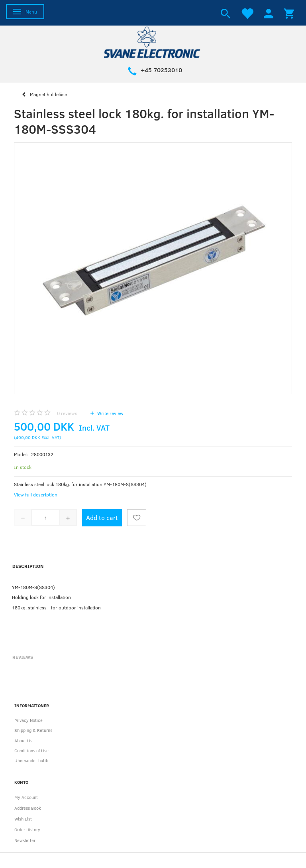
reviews (67, 413)
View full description (36, 494)
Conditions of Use (31, 750)
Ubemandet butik (31, 760)
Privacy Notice (28, 720)
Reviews (23, 657)
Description (28, 566)
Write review (110, 413)
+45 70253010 (161, 70)
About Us (23, 740)
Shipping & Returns (33, 730)
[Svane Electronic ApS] (153, 42)
